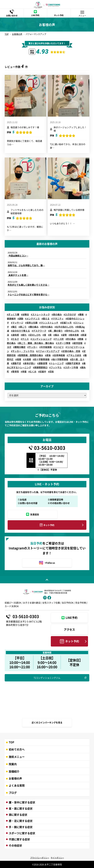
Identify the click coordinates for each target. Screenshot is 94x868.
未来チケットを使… (18, 275)
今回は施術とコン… (18, 256)
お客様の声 (17, 34)
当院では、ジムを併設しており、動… (26, 265)
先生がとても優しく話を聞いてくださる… (28, 285)
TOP (7, 34)
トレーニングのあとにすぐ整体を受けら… (28, 294)
